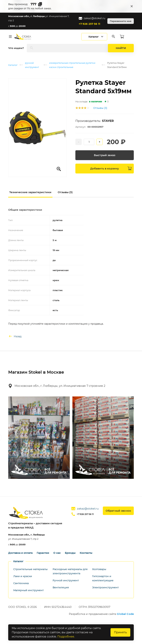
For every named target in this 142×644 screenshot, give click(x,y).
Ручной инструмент (66, 580)
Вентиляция (61, 587)
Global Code (125, 614)
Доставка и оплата (20, 553)
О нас (57, 553)
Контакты (86, 553)
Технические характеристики (30, 192)
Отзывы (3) (100, 108)
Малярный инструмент (29, 590)
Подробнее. (66, 637)
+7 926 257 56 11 (89, 24)
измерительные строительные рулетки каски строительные (72, 65)
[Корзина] (122, 37)
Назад (15, 336)
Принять (120, 632)
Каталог (13, 65)
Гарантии (43, 553)
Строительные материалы (30, 569)
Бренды (70, 553)
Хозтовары (99, 569)
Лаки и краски (23, 576)
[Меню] (10, 37)
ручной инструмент (32, 65)
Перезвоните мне (121, 21)
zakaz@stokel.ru (92, 18)
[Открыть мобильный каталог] (94, 37)
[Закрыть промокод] (132, 6)
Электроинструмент (105, 587)
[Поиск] (113, 37)
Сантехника (21, 583)
